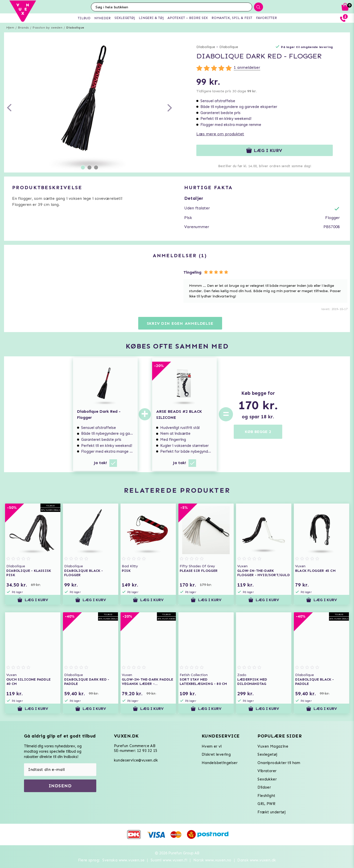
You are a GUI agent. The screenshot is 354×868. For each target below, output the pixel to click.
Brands (23, 28)
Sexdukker (267, 779)
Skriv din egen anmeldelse (180, 323)
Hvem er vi (212, 746)
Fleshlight (266, 796)
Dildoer (264, 787)
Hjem (10, 28)
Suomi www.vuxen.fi (169, 860)
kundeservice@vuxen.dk (136, 760)
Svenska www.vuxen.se (123, 860)
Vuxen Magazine (273, 746)
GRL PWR (266, 804)
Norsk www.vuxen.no (212, 860)
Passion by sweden (47, 28)
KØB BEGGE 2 (258, 432)
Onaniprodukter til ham (279, 763)
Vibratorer (267, 771)
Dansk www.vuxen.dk (257, 860)
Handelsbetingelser (220, 763)
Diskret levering (216, 754)
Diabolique (75, 28)
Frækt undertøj (272, 812)
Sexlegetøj (267, 754)
